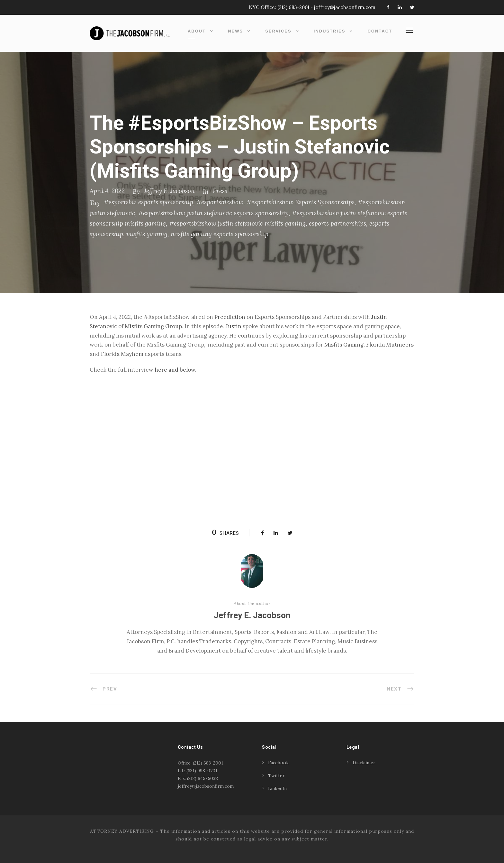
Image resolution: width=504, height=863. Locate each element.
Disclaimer (364, 763)
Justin (234, 326)
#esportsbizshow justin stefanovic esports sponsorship (213, 213)
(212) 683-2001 (293, 7)
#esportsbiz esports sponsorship (148, 202)
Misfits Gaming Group (153, 326)
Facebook (278, 763)
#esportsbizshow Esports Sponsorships (301, 202)
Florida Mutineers (390, 345)
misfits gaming (147, 234)
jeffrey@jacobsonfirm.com (345, 7)
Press (220, 191)
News (235, 31)
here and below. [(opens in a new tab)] (175, 370)
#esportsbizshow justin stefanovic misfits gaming (237, 223)
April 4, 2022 (107, 191)
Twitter (276, 775)
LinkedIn (277, 788)
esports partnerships (337, 223)
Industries (330, 31)
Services (278, 31)
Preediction (230, 317)
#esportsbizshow (220, 202)
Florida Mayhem (122, 354)
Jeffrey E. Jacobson (169, 191)
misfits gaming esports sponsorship (220, 234)
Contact (380, 31)
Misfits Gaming (344, 345)
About (197, 31)
